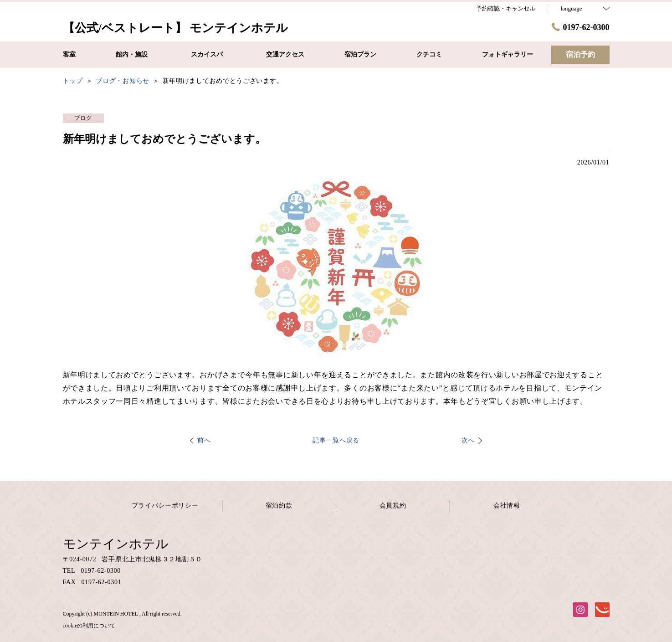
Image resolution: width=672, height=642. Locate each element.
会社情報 (507, 506)
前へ (204, 440)
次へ (468, 440)
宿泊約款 (279, 506)
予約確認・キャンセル (506, 8)
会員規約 (393, 506)
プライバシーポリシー (165, 506)
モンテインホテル (116, 544)
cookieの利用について (89, 626)
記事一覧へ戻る (336, 440)
